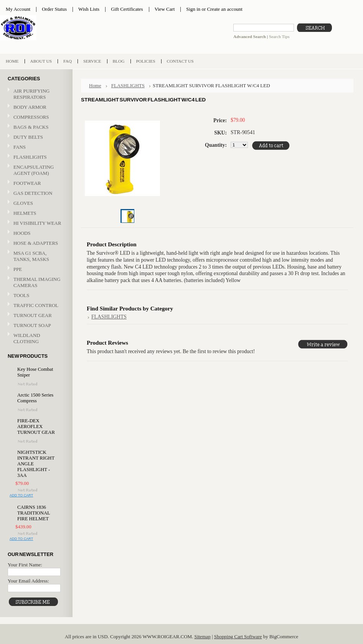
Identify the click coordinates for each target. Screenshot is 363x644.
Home (95, 85)
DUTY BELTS (28, 137)
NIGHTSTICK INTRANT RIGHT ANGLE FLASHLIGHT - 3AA (36, 464)
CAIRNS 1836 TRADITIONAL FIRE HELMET (34, 513)
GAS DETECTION (33, 193)
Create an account (224, 9)
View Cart (165, 9)
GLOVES (35, 203)
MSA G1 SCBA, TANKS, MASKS (31, 256)
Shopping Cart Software (238, 637)
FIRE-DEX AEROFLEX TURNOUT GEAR (36, 427)
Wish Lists (89, 9)
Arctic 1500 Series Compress (35, 398)
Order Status (54, 9)
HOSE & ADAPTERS (35, 243)
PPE (35, 270)
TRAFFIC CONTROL (36, 305)
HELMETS (35, 213)
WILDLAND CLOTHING (27, 338)
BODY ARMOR (30, 107)
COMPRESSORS (31, 117)
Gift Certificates (127, 9)
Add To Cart (21, 495)
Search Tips (279, 37)
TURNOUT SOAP (32, 325)
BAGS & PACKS (35, 127)
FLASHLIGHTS (30, 157)
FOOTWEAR (35, 183)
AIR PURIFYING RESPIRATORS (31, 94)
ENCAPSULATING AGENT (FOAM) (34, 170)
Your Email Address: (28, 581)
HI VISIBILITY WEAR (35, 223)
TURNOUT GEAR (33, 315)
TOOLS (21, 295)
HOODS (22, 233)
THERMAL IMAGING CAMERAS (37, 282)
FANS (20, 147)
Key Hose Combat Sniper (35, 372)
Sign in (193, 9)
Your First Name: (25, 565)
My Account (18, 9)
